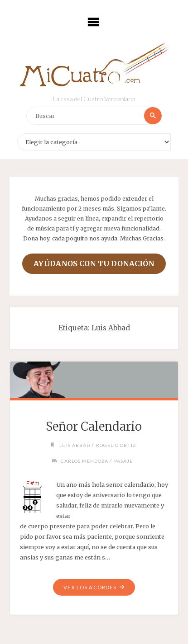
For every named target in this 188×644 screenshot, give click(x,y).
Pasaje (123, 461)
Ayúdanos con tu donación (94, 263)
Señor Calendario (94, 427)
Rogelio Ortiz (116, 445)
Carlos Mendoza (84, 461)
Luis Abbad (75, 445)
